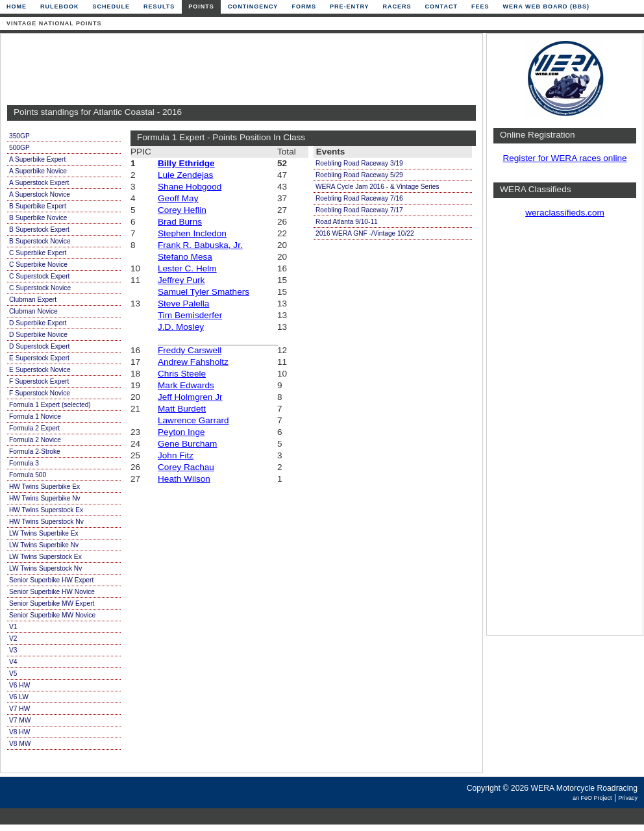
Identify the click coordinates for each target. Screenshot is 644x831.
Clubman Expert (33, 300)
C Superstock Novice (40, 288)
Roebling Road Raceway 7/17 (359, 210)
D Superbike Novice (38, 335)
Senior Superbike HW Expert (51, 580)
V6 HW (19, 685)
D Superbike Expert (38, 323)
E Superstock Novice (40, 370)
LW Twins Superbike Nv (44, 545)
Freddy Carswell (190, 350)
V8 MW (20, 744)
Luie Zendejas (185, 175)
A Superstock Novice (40, 194)
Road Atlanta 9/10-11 (347, 222)
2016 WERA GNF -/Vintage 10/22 (365, 233)
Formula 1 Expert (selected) (50, 405)
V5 (13, 674)
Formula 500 (28, 475)
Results (159, 6)
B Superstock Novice (40, 241)
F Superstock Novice (40, 393)
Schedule (112, 6)
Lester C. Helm (187, 268)
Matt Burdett (182, 409)
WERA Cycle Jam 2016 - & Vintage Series (378, 187)
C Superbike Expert (38, 253)
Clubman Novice (33, 311)
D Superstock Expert (39, 346)
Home (17, 6)
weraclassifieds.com (565, 213)
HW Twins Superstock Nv (46, 522)
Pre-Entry (350, 6)
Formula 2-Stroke (35, 452)
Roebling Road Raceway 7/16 (359, 198)
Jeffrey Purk (181, 280)
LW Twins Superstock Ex (45, 557)
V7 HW (19, 709)
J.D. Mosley (181, 327)
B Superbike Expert (38, 206)
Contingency (253, 6)
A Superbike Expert (37, 159)
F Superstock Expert (39, 381)
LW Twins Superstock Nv (45, 568)
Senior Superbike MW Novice (52, 615)
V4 (13, 662)
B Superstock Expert (39, 229)
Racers (397, 6)
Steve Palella (183, 304)
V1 (13, 627)
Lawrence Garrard (193, 420)
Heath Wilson (184, 479)
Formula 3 (24, 463)
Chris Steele (182, 374)
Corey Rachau (186, 467)
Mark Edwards (186, 385)
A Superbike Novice (38, 171)
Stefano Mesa (185, 257)
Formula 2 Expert (34, 428)
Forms (304, 6)
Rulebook (60, 6)
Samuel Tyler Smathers (204, 292)
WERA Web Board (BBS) (546, 6)
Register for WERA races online (564, 158)
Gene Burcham (187, 444)
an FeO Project (592, 798)
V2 (13, 639)
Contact (441, 6)
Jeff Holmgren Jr (190, 397)
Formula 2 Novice (35, 440)
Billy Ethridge (186, 163)
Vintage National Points (54, 23)
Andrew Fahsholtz (193, 362)
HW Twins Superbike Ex (44, 487)
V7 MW (20, 720)
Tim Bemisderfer (190, 315)
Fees (480, 6)
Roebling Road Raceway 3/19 (359, 163)
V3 (13, 650)
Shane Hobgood (190, 187)
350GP (19, 136)
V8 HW (19, 732)
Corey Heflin (182, 210)
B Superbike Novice (38, 218)
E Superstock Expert (39, 358)
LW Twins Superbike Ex (44, 533)
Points (201, 6)
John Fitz (176, 455)
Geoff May (178, 198)
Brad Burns (180, 222)
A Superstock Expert (39, 183)
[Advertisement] (238, 69)
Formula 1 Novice (35, 416)
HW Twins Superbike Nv (45, 498)
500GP (19, 148)
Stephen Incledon (192, 233)
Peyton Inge (181, 432)
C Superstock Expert (39, 276)
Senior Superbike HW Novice (52, 592)
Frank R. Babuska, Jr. (200, 245)
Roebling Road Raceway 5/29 (359, 175)
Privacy (628, 798)
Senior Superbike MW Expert (52, 603)
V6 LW (19, 697)
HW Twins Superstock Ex (46, 510)
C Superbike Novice (38, 265)
